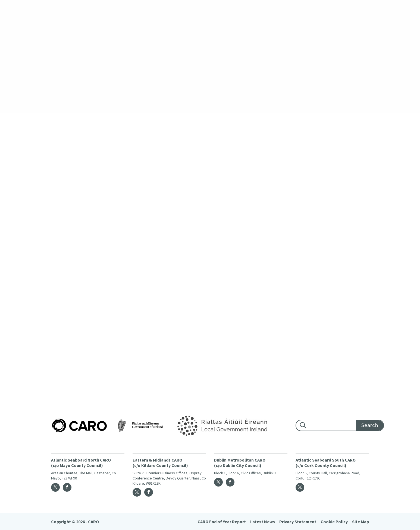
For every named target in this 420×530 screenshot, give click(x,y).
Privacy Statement (298, 522)
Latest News (263, 522)
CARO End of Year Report (222, 522)
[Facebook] (67, 487)
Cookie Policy (334, 522)
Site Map (361, 522)
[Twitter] (55, 487)
